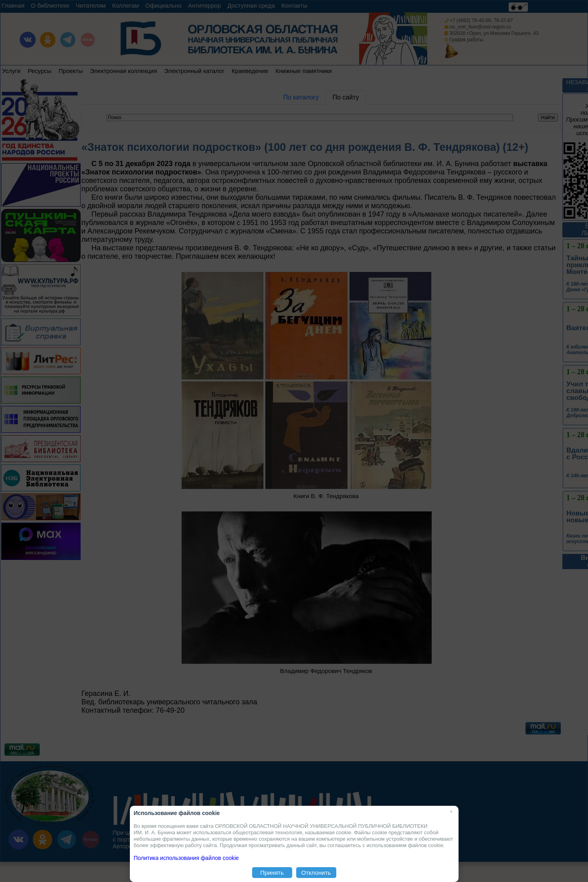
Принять (272, 873)
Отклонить (316, 873)
